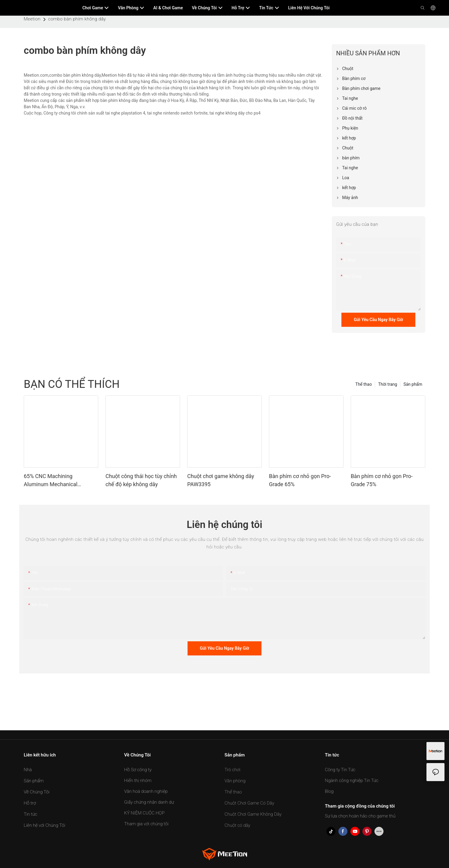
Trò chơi (232, 770)
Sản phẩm (413, 384)
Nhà (28, 770)
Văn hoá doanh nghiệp (146, 791)
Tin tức (31, 814)
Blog (329, 791)
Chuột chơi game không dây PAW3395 (221, 480)
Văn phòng (235, 781)
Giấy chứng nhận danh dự (149, 802)
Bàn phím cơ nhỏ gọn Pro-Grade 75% (382, 480)
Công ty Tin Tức (340, 770)
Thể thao (363, 384)
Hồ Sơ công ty (138, 770)
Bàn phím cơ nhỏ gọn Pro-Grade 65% (300, 480)
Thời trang (388, 384)
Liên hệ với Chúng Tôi (44, 825)
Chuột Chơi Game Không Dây (253, 814)
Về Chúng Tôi (37, 792)
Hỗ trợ (30, 803)
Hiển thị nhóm (138, 781)
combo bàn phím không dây (77, 19)
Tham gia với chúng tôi (146, 824)
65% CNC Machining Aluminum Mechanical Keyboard (51, 481)
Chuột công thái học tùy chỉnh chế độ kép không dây (141, 480)
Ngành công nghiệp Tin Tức (352, 781)
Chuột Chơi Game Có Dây (249, 803)
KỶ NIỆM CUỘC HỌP (144, 813)
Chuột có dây (237, 825)
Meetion (32, 19)
